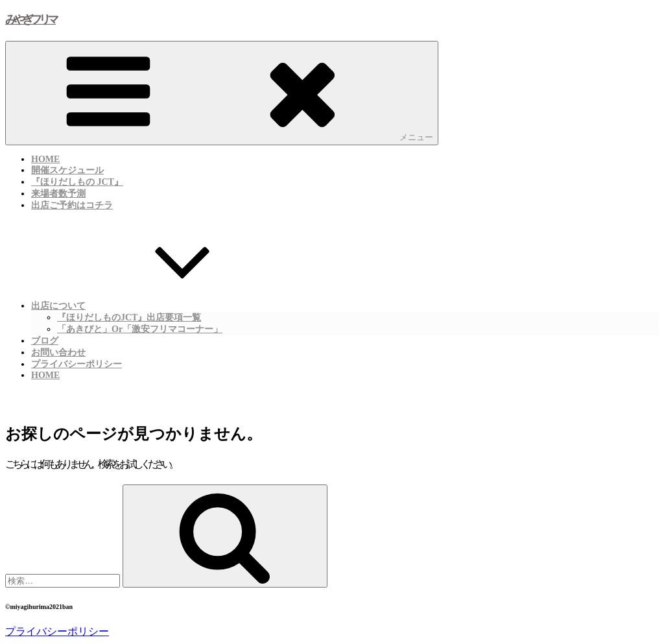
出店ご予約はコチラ (72, 205)
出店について (156, 304)
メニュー (222, 92)
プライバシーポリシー (77, 364)
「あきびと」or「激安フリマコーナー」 (140, 329)
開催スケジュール (67, 170)
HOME (45, 159)
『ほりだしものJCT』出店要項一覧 (129, 317)
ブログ (45, 341)
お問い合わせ (58, 352)
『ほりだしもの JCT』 (77, 182)
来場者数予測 (58, 194)
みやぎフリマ (30, 19)
